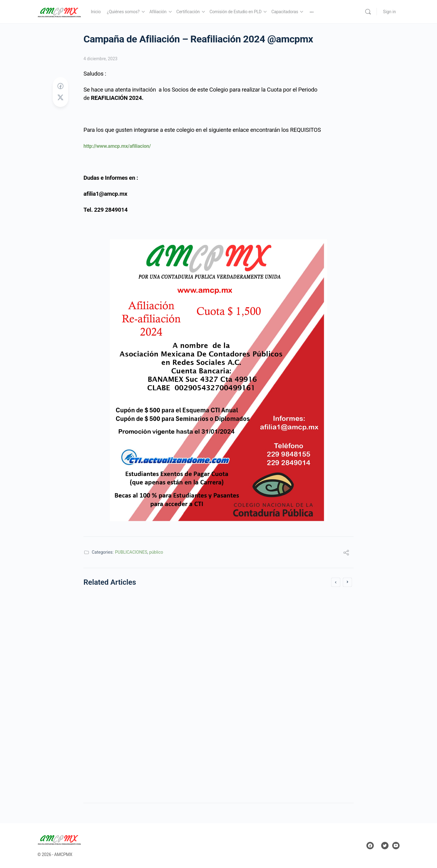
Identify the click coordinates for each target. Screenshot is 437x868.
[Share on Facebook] (60, 86)
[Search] (368, 12)
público (156, 552)
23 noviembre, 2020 (110, 672)
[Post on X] (60, 98)
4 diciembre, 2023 (101, 59)
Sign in (389, 12)
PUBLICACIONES (131, 552)
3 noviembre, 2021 (247, 744)
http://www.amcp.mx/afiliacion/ (117, 146)
